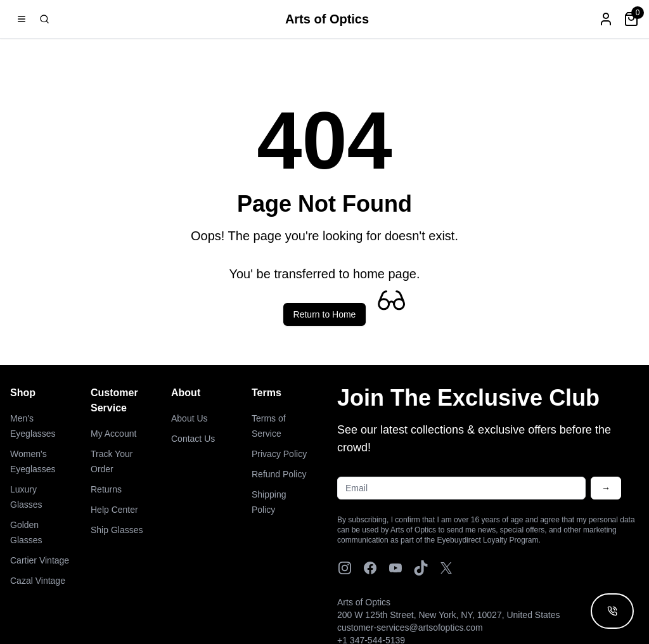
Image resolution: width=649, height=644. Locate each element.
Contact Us (193, 439)
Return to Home (325, 314)
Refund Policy (279, 474)
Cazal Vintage (38, 581)
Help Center (114, 510)
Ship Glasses (117, 530)
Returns (106, 489)
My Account (113, 434)
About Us (190, 418)
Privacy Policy (279, 454)
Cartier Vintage (40, 560)
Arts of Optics (327, 19)
